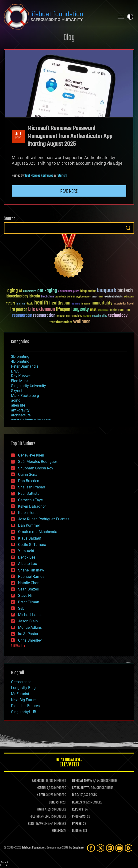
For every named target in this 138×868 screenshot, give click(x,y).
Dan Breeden (29, 481)
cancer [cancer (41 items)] (71, 297)
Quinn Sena (28, 474)
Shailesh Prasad (32, 487)
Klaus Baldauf (30, 538)
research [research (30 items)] (61, 316)
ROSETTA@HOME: (39, 824)
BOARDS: (77, 803)
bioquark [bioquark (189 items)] (107, 291)
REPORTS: (78, 810)
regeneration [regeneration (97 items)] (44, 315)
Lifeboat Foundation (34, 848)
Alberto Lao (28, 564)
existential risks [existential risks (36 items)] (113, 297)
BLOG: (75, 795)
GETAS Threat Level (69, 763)
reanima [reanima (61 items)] (124, 310)
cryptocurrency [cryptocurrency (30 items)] (83, 297)
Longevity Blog (23, 688)
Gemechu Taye (30, 500)
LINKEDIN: (40, 788)
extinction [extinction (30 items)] (129, 297)
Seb (21, 608)
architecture (21, 415)
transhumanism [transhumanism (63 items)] (61, 322)
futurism (62, 176)
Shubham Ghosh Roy (36, 468)
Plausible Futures (25, 706)
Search (128, 228)
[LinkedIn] (110, 848)
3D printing (20, 356)
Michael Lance (30, 615)
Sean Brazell (28, 589)
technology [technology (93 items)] (118, 316)
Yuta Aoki (26, 551)
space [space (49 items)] (87, 316)
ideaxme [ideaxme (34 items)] (86, 304)
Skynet (17, 391)
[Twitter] (100, 848)
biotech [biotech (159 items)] (125, 291)
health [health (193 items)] (41, 303)
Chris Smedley (30, 640)
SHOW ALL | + (18, 646)
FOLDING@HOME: (40, 817)
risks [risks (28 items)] (68, 316)
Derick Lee (27, 557)
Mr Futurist (20, 694)
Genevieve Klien (31, 455)
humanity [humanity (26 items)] (76, 304)
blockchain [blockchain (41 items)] (47, 297)
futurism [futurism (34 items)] (21, 304)
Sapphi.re (78, 848)
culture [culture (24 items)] (95, 297)
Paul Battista (29, 493)
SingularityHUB (24, 712)
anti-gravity (20, 410)
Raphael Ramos (31, 577)
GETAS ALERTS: (81, 788)
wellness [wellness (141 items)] (82, 322)
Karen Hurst (28, 513)
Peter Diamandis (25, 366)
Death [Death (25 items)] (101, 297)
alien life (18, 405)
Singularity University (29, 386)
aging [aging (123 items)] (13, 291)
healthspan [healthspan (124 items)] (60, 303)
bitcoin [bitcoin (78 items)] (35, 296)
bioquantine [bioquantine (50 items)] (88, 291)
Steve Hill (26, 596)
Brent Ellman (29, 602)
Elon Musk (20, 381)
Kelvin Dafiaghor (32, 506)
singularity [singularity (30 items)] (77, 316)
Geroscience (21, 682)
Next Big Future (24, 700)
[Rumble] (129, 848)
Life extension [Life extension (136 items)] (42, 309)
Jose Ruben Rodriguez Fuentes (44, 519)
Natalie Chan (29, 583)
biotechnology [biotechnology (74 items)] (17, 296)
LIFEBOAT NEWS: (82, 781)
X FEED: (41, 795)
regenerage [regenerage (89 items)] (22, 316)
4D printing (20, 361)
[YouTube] (119, 848)
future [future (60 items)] (11, 303)
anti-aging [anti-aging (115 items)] (47, 291)
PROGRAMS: (79, 817)
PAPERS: (77, 824)
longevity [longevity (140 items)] (80, 309)
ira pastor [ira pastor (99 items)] (19, 310)
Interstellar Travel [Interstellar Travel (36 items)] (124, 304)
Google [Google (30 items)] (30, 304)
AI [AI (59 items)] (20, 291)
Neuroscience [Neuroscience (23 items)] (103, 310)
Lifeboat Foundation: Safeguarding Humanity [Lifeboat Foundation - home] (57, 17)
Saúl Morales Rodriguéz (39, 176)
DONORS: (54, 803)
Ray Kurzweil (22, 376)
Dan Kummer (29, 525)
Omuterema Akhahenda (38, 532)
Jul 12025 (18, 136)
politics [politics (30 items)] (113, 310)
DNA (15, 371)
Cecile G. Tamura (32, 545)
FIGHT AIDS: (44, 810)
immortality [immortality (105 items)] (102, 303)
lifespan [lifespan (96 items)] (63, 310)
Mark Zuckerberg (25, 396)
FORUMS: (57, 831)
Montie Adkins (30, 627)
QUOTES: (77, 831)
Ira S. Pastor (28, 634)
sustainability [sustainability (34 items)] (100, 316)
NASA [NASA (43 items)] (93, 310)
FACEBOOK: (39, 781)
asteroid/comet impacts (31, 420)
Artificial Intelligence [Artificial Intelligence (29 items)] (69, 291)
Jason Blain (28, 621)
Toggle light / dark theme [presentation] (130, 17)
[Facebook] (91, 848)
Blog (69, 38)
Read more (69, 191)
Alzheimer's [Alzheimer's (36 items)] (30, 291)
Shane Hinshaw (31, 570)
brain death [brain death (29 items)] (60, 297)
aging (16, 400)
